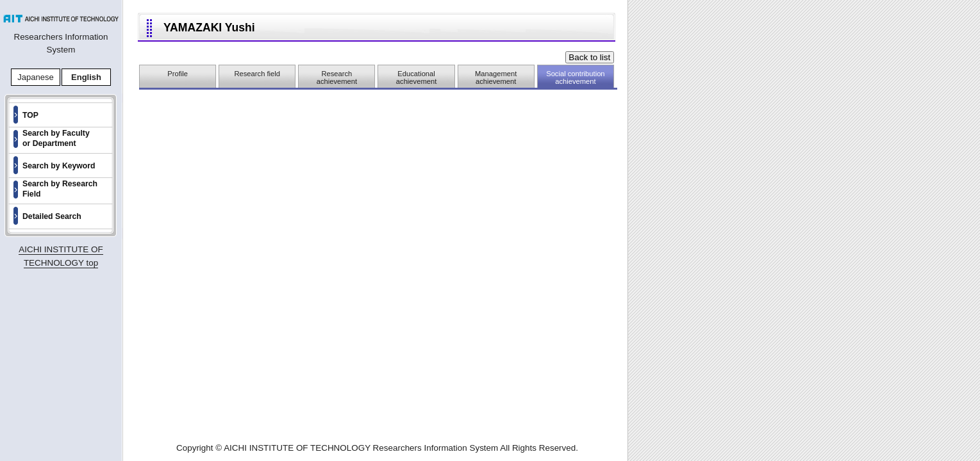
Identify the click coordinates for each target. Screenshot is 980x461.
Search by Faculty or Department (56, 138)
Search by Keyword (59, 166)
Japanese (35, 77)
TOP (30, 115)
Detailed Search (52, 216)
